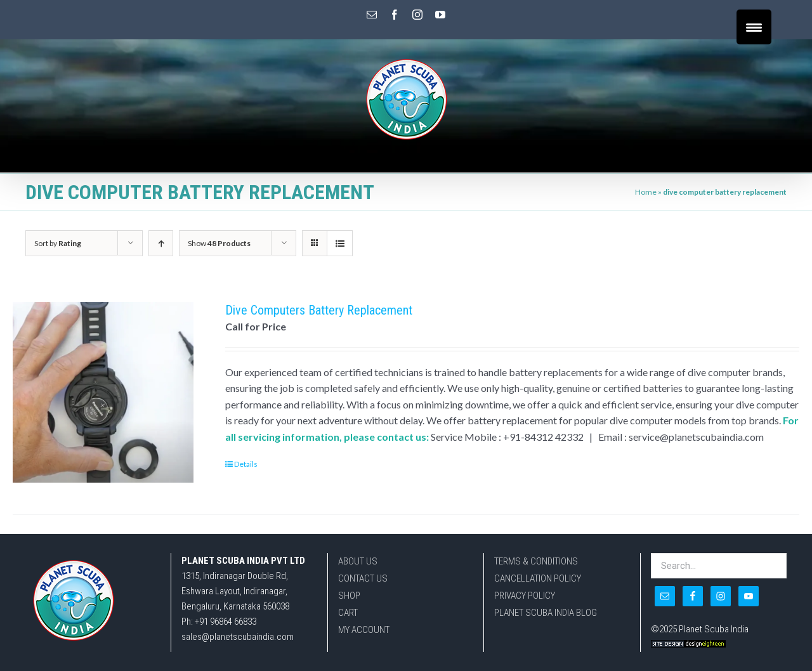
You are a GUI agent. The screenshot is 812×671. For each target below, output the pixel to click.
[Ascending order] (161, 243)
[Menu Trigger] (754, 27)
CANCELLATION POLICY (538, 578)
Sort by (58, 243)
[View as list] (340, 243)
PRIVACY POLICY (525, 596)
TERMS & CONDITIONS (536, 561)
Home (646, 192)
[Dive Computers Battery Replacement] (103, 392)
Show (219, 243)
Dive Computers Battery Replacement (319, 310)
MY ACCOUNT (364, 630)
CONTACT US (363, 578)
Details (246, 464)
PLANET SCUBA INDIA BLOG (546, 613)
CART (348, 613)
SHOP (349, 596)
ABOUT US (358, 561)
